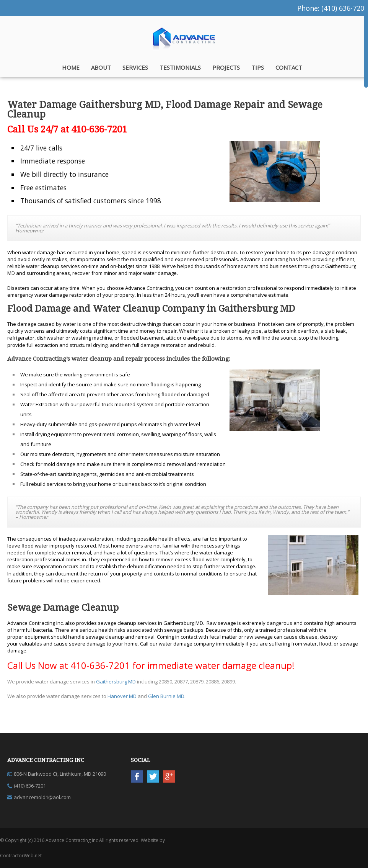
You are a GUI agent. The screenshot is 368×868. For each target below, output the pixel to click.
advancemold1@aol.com (42, 797)
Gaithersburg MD (116, 682)
